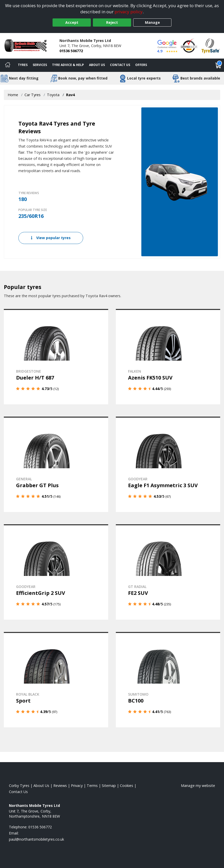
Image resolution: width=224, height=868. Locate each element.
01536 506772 (71, 51)
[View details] (56, 357)
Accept (72, 22)
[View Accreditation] (189, 45)
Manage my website (198, 786)
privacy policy (129, 12)
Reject (112, 22)
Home (13, 95)
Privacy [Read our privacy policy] (77, 786)
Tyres (23, 65)
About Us (97, 65)
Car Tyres (33, 95)
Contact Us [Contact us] (120, 65)
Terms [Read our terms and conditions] (92, 786)
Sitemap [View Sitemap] (109, 786)
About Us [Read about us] (41, 786)
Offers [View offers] (141, 65)
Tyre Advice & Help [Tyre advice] (68, 65)
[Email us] (36, 839)
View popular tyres (51, 238)
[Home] (8, 65)
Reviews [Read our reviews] (60, 786)
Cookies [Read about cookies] (127, 786)
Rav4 (70, 95)
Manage (152, 22)
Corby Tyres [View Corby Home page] (19, 786)
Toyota (53, 95)
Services (40, 65)
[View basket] (218, 65)
